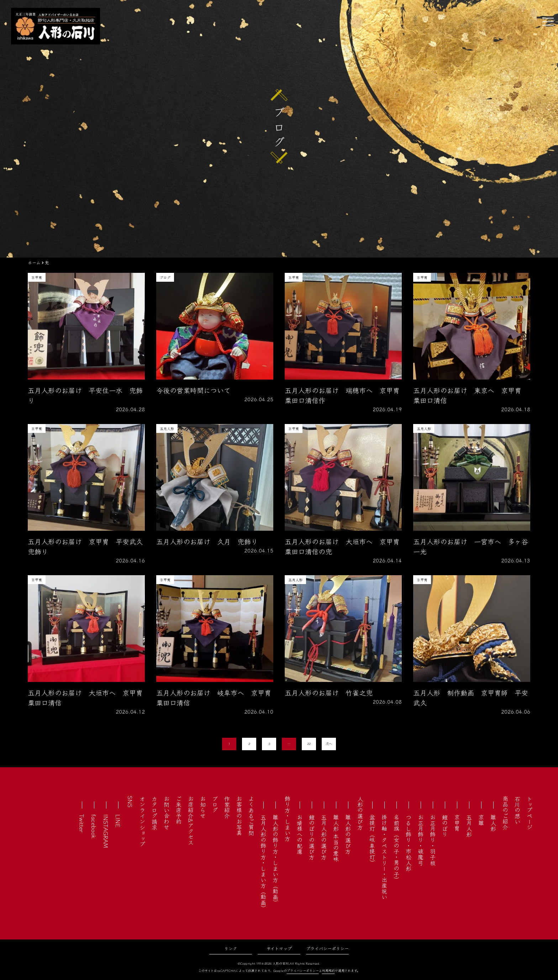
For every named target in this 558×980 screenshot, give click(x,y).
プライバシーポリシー (327, 948)
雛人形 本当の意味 (336, 838)
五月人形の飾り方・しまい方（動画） (263, 863)
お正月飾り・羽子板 (433, 840)
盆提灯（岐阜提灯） (372, 840)
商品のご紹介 (505, 813)
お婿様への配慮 (300, 834)
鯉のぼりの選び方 (312, 837)
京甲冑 (457, 823)
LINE (118, 821)
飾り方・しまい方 (288, 819)
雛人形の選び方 (348, 834)
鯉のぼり (445, 826)
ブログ (215, 804)
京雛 (481, 820)
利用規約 (328, 971)
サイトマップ (279, 948)
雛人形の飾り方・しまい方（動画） (275, 860)
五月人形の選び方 (324, 837)
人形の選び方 (360, 813)
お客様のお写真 (239, 816)
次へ (329, 744)
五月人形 (469, 826)
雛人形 (493, 823)
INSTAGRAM (106, 831)
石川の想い (517, 810)
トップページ (530, 813)
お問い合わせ (167, 813)
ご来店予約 (179, 810)
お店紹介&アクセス (191, 820)
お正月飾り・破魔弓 (421, 840)
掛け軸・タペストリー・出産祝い (384, 857)
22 (309, 744)
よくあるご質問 (251, 816)
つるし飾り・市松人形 (409, 843)
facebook (94, 826)
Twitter (82, 823)
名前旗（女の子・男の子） (396, 848)
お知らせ (203, 807)
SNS (130, 802)
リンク (231, 948)
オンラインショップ (142, 821)
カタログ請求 (154, 813)
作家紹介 (227, 807)
